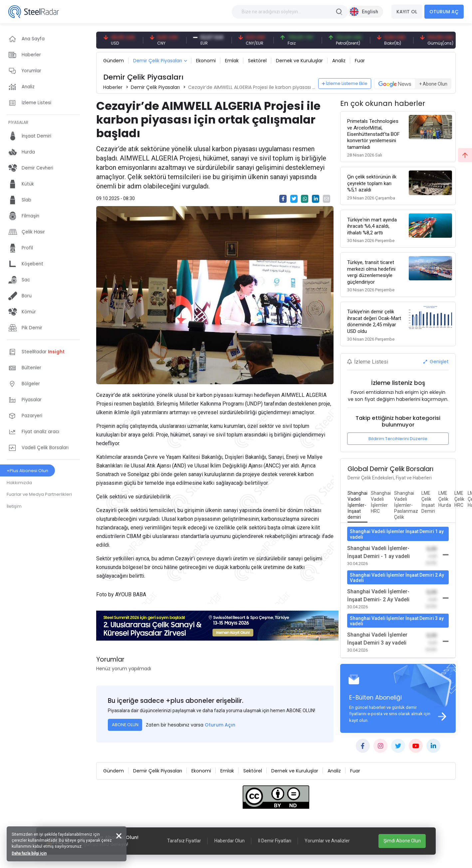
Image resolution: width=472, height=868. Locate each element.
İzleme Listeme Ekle (345, 83)
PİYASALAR (18, 122)
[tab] (357, 505)
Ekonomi (206, 61)
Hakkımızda (19, 483)
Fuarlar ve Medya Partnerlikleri (39, 494)
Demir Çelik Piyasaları (158, 61)
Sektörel (257, 61)
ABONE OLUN (125, 725)
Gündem (114, 61)
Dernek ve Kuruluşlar (299, 61)
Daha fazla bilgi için (29, 853)
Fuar (360, 61)
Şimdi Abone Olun (402, 841)
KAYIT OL (407, 12)
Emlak (232, 61)
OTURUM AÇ (444, 12)
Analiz (339, 61)
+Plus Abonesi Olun (27, 471)
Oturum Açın (220, 725)
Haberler (113, 87)
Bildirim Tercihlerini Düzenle (398, 439)
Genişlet (436, 362)
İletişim (14, 506)
